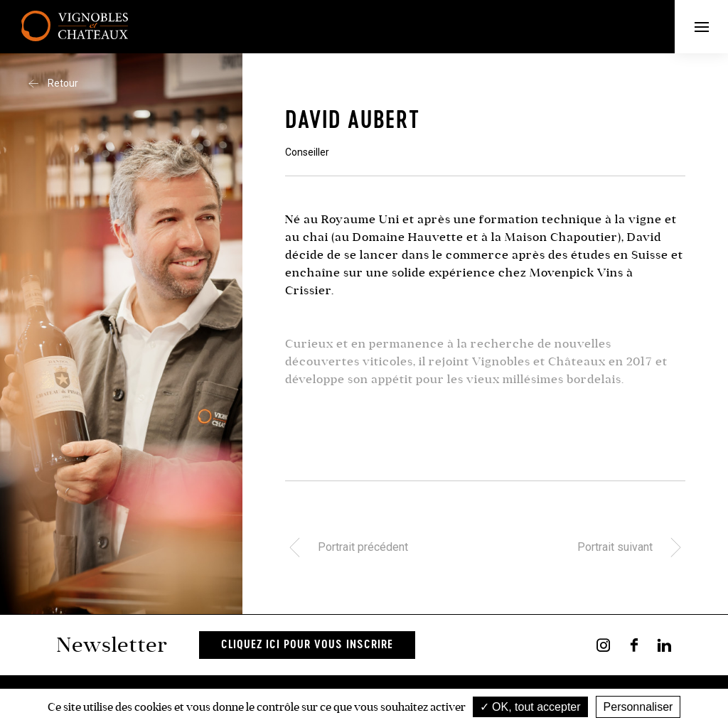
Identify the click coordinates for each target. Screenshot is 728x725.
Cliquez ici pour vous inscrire (307, 645)
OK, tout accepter (530, 707)
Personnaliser (638, 707)
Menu (712, 27)
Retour (53, 83)
